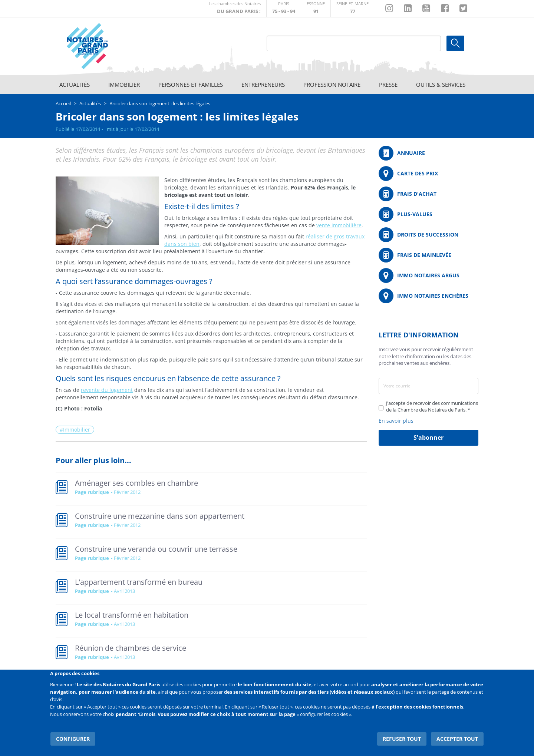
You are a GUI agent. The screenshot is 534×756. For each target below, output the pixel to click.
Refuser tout (403, 737)
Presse (388, 85)
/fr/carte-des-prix (428, 174)
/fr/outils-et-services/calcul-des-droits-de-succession (428, 235)
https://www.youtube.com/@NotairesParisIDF (426, 9)
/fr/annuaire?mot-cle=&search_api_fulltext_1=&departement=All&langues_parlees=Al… (428, 153)
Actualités (75, 85)
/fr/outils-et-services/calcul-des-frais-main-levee (428, 255)
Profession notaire (332, 85)
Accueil (63, 103)
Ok (455, 43)
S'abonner (428, 438)
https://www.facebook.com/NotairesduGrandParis (445, 9)
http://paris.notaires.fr (284, 8)
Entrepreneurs (263, 85)
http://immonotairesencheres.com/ (428, 296)
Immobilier (124, 85)
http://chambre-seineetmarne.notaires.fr (352, 8)
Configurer (72, 737)
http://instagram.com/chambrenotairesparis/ (389, 9)
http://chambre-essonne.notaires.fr (316, 8)
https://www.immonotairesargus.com (428, 275)
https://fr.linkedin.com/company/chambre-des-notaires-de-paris (408, 9)
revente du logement (107, 390)
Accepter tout (458, 737)
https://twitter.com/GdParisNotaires (463, 9)
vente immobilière (339, 225)
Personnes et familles (191, 85)
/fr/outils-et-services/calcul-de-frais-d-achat (428, 194)
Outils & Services (441, 85)
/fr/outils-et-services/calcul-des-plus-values (428, 214)
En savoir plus (396, 421)
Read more (211, 489)
